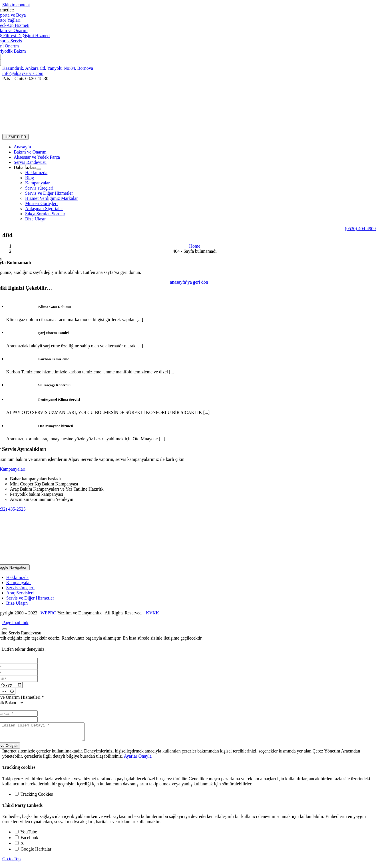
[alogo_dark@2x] (80, 131)
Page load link (15, 623)
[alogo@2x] (189, 562)
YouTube (26, 836)
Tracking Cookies (34, 798)
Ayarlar (131, 760)
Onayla (145, 760)
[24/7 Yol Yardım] (360, 229)
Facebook (27, 842)
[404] (189, 282)
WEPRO (49, 613)
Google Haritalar (33, 853)
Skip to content (16, 5)
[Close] (5, 629)
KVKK (152, 613)
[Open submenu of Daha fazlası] (39, 169)
